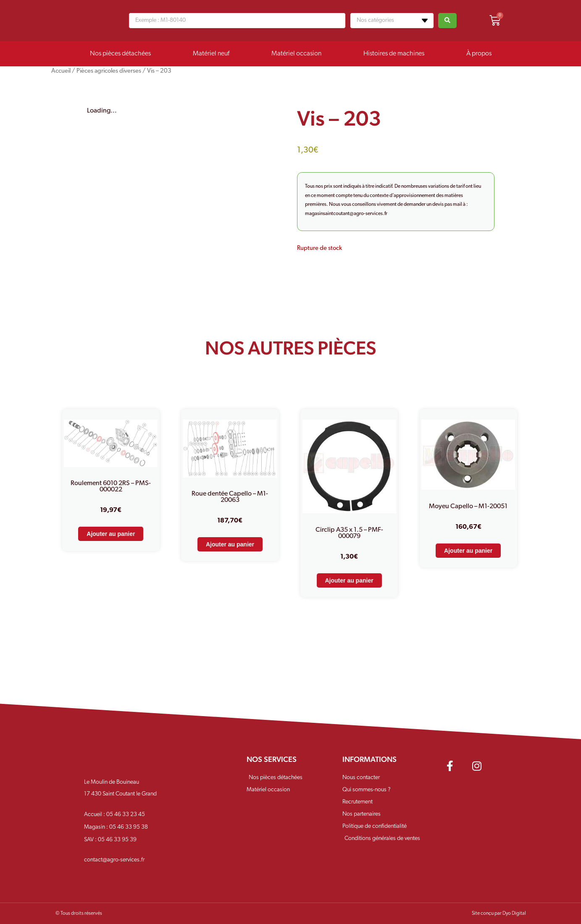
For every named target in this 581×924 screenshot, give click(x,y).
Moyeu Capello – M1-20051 (468, 507)
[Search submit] (447, 21)
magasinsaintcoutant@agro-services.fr (346, 214)
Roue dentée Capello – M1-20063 (230, 497)
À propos (479, 54)
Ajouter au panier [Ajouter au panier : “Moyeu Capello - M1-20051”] (468, 551)
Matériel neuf (211, 54)
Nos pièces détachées (120, 54)
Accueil (61, 71)
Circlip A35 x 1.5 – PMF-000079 (349, 533)
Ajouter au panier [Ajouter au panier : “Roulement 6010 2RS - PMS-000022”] (111, 534)
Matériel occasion (296, 54)
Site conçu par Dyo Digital (499, 913)
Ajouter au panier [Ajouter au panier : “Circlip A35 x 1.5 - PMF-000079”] (349, 580)
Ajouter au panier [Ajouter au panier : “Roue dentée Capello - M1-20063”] (230, 544)
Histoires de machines (394, 54)
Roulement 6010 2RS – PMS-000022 (111, 487)
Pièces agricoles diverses (109, 71)
